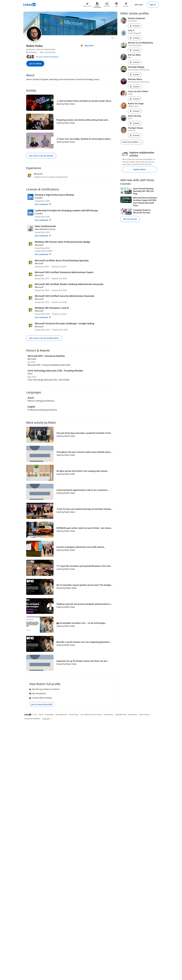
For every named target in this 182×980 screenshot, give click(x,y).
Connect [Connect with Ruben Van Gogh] (135, 111)
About (41, 715)
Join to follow (35, 64)
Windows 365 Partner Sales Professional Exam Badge (62, 242)
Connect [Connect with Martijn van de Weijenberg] (135, 50)
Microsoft (39, 245)
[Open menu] (113, 38)
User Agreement (61, 715)
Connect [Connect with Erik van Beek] (135, 62)
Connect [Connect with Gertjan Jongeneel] (135, 26)
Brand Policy (133, 715)
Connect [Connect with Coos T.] (135, 38)
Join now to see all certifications (44, 338)
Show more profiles (132, 142)
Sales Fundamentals (45, 226)
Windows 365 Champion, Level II (52, 308)
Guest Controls (144, 715)
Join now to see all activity (41, 156)
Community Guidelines (32, 719)
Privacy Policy (74, 715)
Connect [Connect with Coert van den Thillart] (135, 99)
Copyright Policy (121, 715)
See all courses (130, 219)
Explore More (139, 169)
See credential (43, 204)
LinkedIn (39, 198)
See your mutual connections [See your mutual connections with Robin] (47, 57)
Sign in (153, 5)
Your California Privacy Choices (91, 715)
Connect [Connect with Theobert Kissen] (135, 135)
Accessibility (49, 715)
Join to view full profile (42, 704)
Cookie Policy (108, 715)
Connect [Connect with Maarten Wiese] (135, 87)
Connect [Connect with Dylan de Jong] (135, 123)
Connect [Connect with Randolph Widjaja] (135, 74)
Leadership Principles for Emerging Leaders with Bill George (66, 210)
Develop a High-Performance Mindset (55, 195)
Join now (139, 5)
